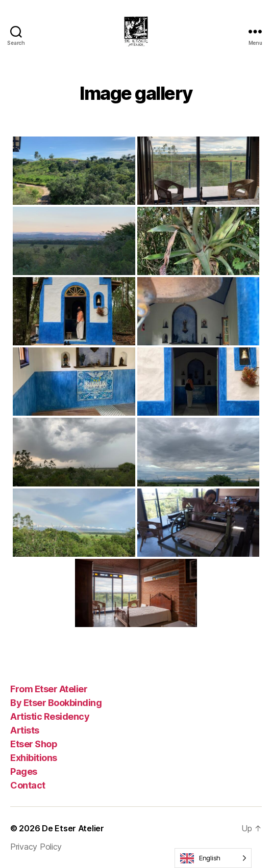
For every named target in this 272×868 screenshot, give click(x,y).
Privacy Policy (36, 847)
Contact (28, 785)
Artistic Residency (50, 716)
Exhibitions (34, 758)
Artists (25, 730)
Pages (24, 771)
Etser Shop (34, 744)
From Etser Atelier (49, 689)
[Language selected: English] (213, 858)
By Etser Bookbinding (56, 703)
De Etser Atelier (73, 828)
